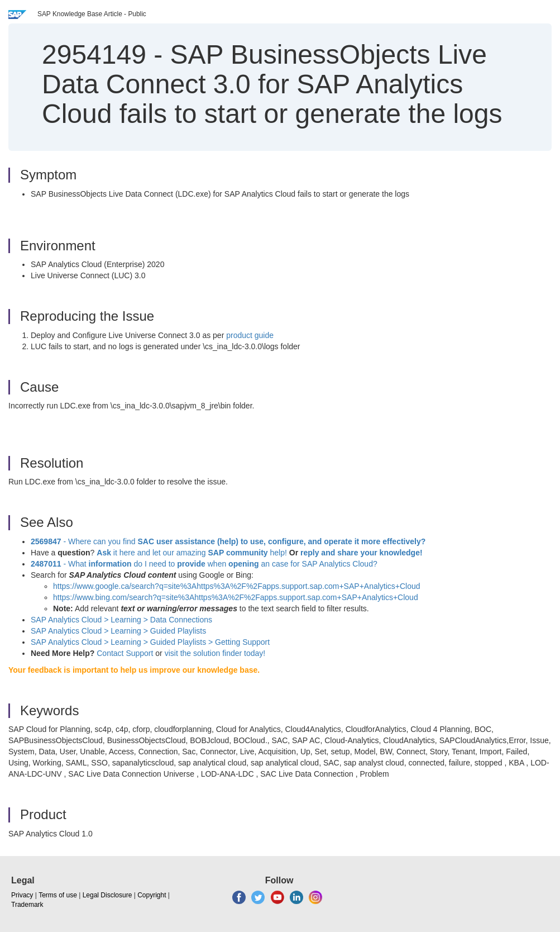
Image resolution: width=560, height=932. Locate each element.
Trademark (27, 905)
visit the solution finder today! (215, 653)
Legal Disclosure (107, 895)
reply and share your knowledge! (362, 553)
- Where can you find (228, 541)
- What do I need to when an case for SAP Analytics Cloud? (204, 564)
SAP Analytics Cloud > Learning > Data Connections (121, 620)
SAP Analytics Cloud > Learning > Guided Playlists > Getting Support (150, 642)
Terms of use (58, 895)
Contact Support (125, 653)
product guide (250, 335)
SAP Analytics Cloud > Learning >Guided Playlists (118, 631)
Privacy (22, 895)
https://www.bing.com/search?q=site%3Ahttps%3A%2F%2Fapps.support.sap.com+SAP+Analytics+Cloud (236, 597)
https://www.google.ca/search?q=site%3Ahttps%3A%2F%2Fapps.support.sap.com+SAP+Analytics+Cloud (237, 586)
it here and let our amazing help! (192, 553)
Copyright (152, 895)
